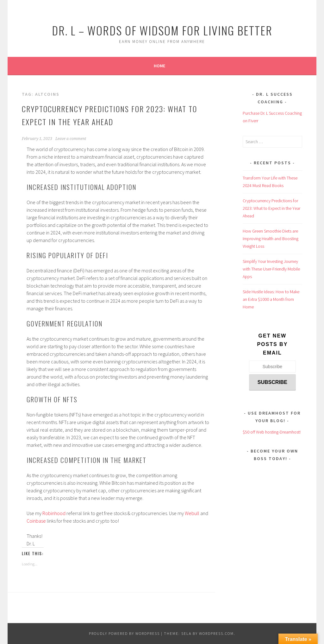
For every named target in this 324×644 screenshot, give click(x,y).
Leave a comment (71, 139)
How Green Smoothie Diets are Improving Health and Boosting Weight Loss (271, 239)
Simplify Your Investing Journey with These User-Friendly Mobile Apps (271, 269)
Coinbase (36, 521)
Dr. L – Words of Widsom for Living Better (162, 30)
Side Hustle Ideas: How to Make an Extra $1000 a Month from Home (271, 299)
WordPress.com (216, 633)
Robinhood (54, 513)
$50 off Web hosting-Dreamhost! (272, 432)
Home (159, 66)
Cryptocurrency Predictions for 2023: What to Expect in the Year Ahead (271, 208)
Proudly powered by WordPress (124, 633)
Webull (192, 513)
